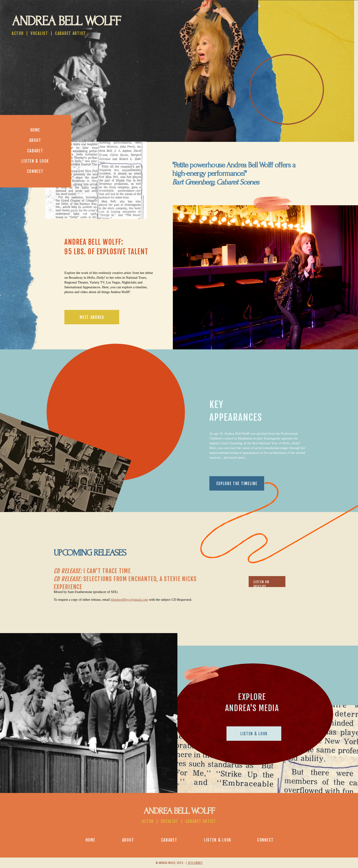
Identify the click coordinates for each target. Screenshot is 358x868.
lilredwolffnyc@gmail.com (129, 600)
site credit (195, 863)
